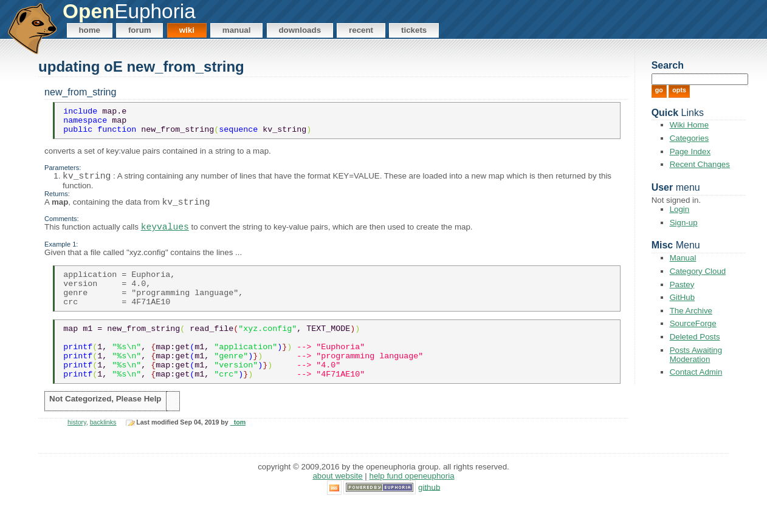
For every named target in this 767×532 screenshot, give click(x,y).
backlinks (103, 451)
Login (680, 209)
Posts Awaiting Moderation (696, 355)
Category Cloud (698, 271)
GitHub (682, 297)
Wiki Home (689, 125)
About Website (337, 504)
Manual (237, 30)
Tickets (414, 30)
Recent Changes (700, 164)
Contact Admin (696, 372)
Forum (140, 30)
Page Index (690, 152)
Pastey (682, 285)
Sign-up (684, 223)
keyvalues (165, 237)
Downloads (300, 30)
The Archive (691, 311)
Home (89, 30)
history (77, 451)
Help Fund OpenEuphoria (412, 504)
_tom (238, 451)
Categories (689, 138)
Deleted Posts (695, 337)
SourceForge (693, 323)
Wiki (187, 30)
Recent (361, 30)
